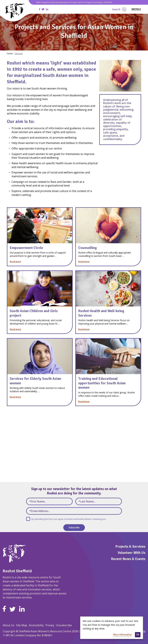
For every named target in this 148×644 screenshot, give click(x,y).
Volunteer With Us (132, 553)
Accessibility (36, 625)
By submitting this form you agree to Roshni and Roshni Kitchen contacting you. (69, 519)
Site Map (22, 625)
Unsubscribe (64, 625)
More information (122, 635)
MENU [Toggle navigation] (136, 9)
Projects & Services (130, 546)
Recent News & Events (128, 559)
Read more (15, 262)
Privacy (50, 625)
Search (119, 9)
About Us (9, 625)
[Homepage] (15, 11)
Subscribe (74, 528)
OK (138, 635)
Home (10, 54)
